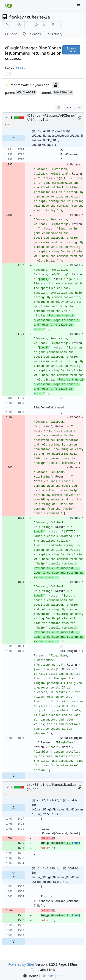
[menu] (79, 107)
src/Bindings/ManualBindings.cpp (51, 787)
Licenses (48, 976)
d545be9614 (26, 93)
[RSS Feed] (7, 25)
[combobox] (58, 107)
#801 (20, 68)
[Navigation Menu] (79, 6)
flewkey (16, 17)
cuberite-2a (39, 17)
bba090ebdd (63, 93)
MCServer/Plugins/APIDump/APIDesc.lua (51, 118)
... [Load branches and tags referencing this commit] (8, 73)
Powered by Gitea (21, 964)
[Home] (9, 6)
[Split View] (69, 107)
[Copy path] (79, 118)
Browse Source (71, 50)
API (60, 976)
